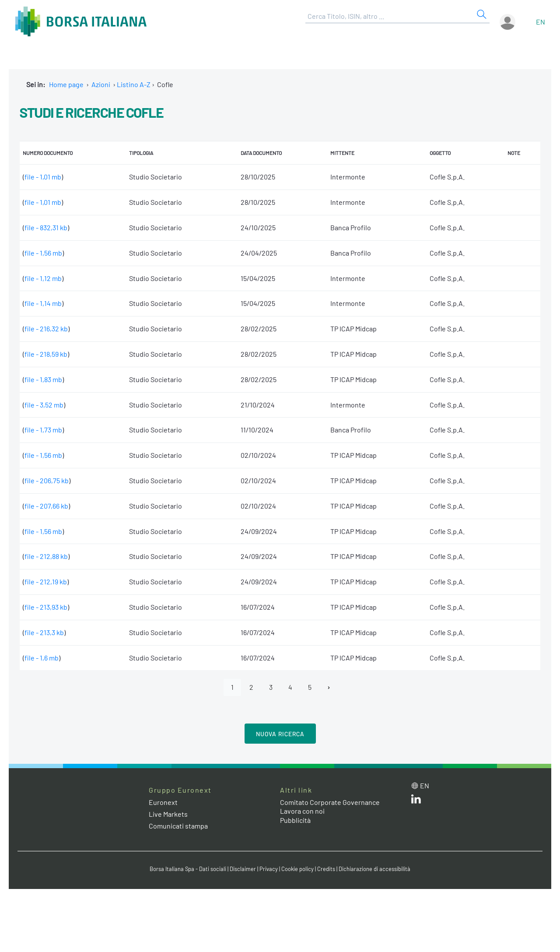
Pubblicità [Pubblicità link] (295, 820)
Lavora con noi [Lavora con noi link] (302, 811)
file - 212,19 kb (46, 581)
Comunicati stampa (178, 826)
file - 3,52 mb (44, 405)
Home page (66, 84)
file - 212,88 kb (46, 556)
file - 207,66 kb (46, 506)
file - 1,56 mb (43, 253)
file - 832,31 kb (46, 227)
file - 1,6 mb (42, 658)
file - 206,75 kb (47, 480)
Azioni (101, 84)
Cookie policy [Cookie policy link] (297, 869)
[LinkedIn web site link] (416, 801)
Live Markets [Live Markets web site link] (168, 814)
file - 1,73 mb (43, 430)
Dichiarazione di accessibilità (374, 869)
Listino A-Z (134, 84)
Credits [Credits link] (326, 869)
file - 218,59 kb (46, 354)
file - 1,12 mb (43, 278)
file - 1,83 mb (43, 379)
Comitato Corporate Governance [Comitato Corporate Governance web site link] (330, 802)
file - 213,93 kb (46, 607)
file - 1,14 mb (43, 303)
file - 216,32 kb (46, 328)
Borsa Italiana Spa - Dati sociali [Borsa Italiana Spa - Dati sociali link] (188, 869)
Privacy (269, 869)
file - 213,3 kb (44, 632)
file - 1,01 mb (43, 177)
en (541, 22)
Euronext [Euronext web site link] (163, 802)
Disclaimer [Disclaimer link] (243, 869)
